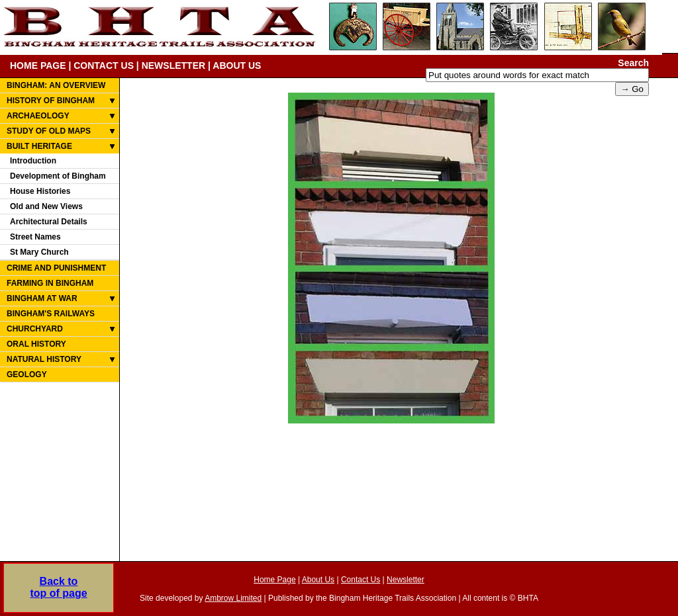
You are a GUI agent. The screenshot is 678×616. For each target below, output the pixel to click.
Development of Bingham (58, 176)
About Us (318, 580)
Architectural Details (49, 222)
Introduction (33, 161)
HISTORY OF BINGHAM (51, 101)
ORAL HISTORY (36, 344)
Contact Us (361, 580)
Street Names (35, 237)
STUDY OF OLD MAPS (49, 131)
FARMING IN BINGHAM (50, 283)
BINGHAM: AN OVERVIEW (56, 85)
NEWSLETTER (173, 66)
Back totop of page (58, 587)
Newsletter (406, 580)
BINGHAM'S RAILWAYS (51, 314)
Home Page (274, 580)
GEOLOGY (27, 374)
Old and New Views (46, 206)
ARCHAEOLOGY (38, 116)
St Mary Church (39, 252)
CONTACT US (104, 66)
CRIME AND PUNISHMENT (56, 268)
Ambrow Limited (233, 598)
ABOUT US (237, 66)
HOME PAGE (38, 66)
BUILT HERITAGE (39, 146)
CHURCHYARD (35, 329)
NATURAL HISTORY (44, 359)
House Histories (40, 191)
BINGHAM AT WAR (42, 298)
